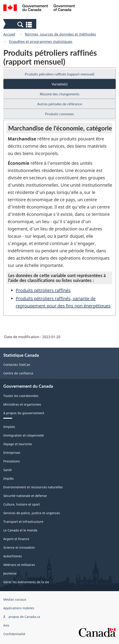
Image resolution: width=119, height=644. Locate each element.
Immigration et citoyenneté (24, 435)
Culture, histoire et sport (22, 504)
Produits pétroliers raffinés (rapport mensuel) (59, 74)
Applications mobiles (19, 608)
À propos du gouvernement (24, 413)
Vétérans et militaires (19, 565)
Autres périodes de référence (60, 104)
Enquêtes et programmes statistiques (41, 42)
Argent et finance (16, 539)
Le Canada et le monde (20, 530)
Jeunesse (10, 573)
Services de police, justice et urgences (32, 513)
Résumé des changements (60, 94)
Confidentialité (14, 634)
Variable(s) (59, 84)
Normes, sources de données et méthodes (60, 34)
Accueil (9, 34)
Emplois (9, 427)
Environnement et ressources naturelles (33, 487)
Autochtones (13, 556)
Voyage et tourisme (18, 444)
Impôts (9, 478)
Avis (6, 625)
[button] (20, 24)
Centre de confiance (18, 373)
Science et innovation (19, 547)
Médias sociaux (15, 599)
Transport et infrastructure (23, 522)
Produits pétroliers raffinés (43, 290)
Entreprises (12, 453)
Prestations (12, 461)
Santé (8, 470)
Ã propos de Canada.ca (22, 617)
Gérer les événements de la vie (26, 582)
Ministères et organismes (22, 404)
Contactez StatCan (17, 365)
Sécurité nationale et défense (25, 496)
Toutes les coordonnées (21, 396)
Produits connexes (59, 114)
